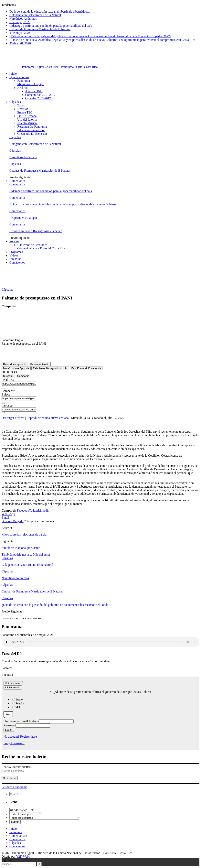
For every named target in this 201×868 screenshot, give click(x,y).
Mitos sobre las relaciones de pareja (24, 534)
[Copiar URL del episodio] (3, 403)
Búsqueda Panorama (14, 787)
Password (10, 725)
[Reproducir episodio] (15, 364)
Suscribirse (10, 778)
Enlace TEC (25, 112)
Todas (21, 105)
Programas (16, 252)
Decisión (23, 109)
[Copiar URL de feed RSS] (3, 388)
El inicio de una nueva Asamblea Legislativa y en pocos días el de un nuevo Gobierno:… (65, 204)
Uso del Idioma (27, 119)
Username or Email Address (21, 721)
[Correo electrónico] (19, 771)
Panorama (24, 81)
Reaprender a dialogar (23, 218)
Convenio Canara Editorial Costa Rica (41, 248)
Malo (18, 707)
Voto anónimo (13, 683)
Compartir (23, 376)
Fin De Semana (27, 116)
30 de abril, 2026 (20, 43)
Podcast (14, 241)
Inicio (13, 74)
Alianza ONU (34, 91)
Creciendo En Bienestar (32, 134)
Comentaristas (18, 836)
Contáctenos (17, 262)
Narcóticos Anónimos (23, 19)
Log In (9, 730)
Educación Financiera (31, 130)
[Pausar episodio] (40, 364)
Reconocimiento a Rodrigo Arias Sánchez (36, 231)
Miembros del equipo (31, 84)
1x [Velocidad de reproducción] (66, 368)
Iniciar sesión (13, 687)
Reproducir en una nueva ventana (48, 418)
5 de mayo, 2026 (20, 33)
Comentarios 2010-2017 (40, 95)
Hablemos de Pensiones (32, 245)
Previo (14, 177)
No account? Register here (20, 737)
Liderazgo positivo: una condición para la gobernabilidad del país (51, 26)
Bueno (19, 700)
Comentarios (17, 181)
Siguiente (24, 177)
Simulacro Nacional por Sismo (21, 548)
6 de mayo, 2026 (20, 22)
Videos (14, 255)
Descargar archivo (13, 418)
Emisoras (15, 259)
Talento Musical (27, 123)
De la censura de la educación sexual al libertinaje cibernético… (50, 11)
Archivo (22, 88)
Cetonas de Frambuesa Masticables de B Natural (40, 29)
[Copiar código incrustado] (3, 412)
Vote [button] (8, 714)
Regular (20, 704)
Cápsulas (15, 102)
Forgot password (14, 743)
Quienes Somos (19, 77)
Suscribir (8, 376)
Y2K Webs (23, 857)
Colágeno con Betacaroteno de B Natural (35, 15)
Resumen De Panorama (32, 127)
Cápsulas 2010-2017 (38, 98)
